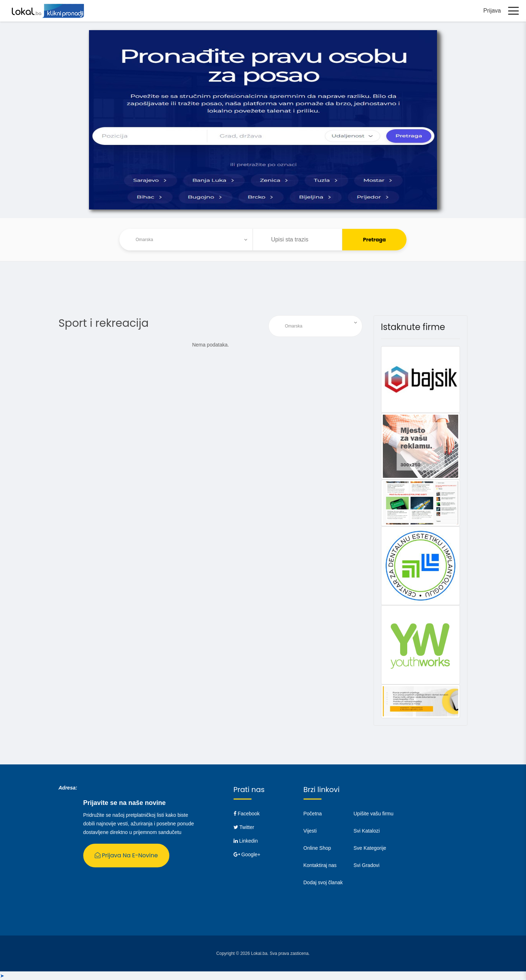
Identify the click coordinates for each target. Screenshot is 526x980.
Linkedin (246, 841)
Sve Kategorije (370, 848)
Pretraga (375, 240)
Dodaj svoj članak (323, 882)
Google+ (247, 854)
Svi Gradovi (366, 865)
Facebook (247, 814)
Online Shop (317, 848)
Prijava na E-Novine (126, 855)
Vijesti (310, 831)
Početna (313, 814)
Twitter (244, 827)
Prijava (492, 11)
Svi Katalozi (367, 831)
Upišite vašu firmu (373, 814)
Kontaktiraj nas (320, 865)
